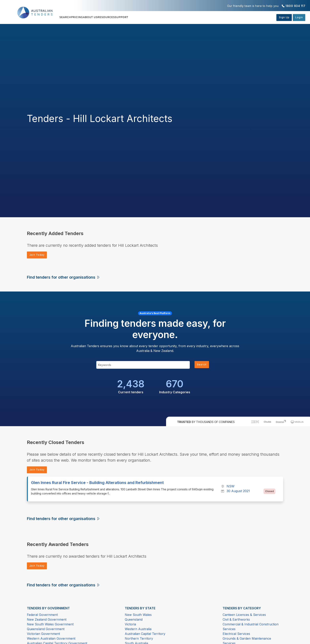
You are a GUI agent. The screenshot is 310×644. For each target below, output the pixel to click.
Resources (134, 17)
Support (158, 17)
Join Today (38, 255)
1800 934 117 (295, 6)
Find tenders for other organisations (64, 278)
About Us (109, 17)
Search (66, 17)
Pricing (86, 17)
